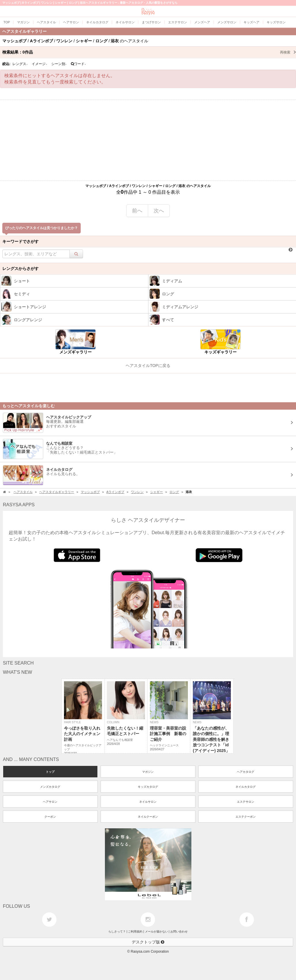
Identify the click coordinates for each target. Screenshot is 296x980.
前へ (137, 211)
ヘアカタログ (246, 772)
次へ (159, 211)
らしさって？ (117, 932)
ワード (79, 64)
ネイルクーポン (148, 817)
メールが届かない (157, 932)
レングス (20, 64)
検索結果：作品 (149, 52)
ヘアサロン (50, 802)
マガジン (148, 772)
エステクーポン (246, 817)
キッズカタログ (148, 787)
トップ (50, 772)
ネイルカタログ (246, 787)
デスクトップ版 (148, 942)
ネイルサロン (148, 802)
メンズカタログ (50, 787)
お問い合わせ (179, 932)
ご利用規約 (135, 932)
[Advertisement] (148, 140)
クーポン (50, 817)
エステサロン (246, 802)
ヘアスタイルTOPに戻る (148, 366)
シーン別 (59, 64)
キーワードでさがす (20, 241)
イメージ (39, 64)
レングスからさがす (20, 269)
